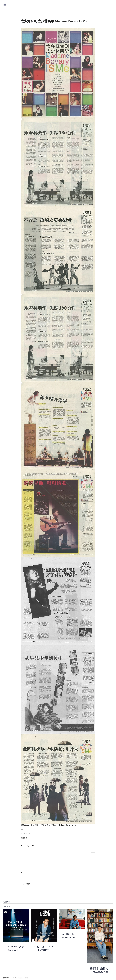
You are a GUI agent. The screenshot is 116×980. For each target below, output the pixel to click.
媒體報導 (24, 838)
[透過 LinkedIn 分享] (33, 845)
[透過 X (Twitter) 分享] (27, 845)
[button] (5, 5)
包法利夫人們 (26, 833)
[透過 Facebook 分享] (22, 845)
